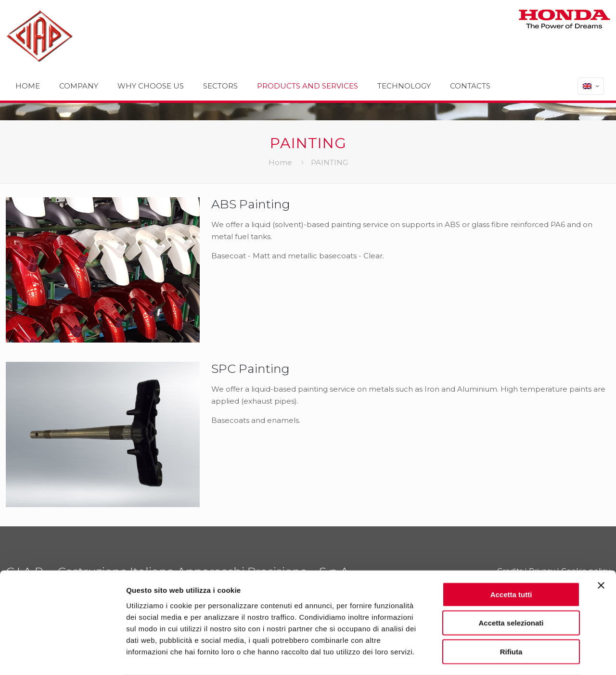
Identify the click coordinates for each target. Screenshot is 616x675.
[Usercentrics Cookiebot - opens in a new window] (62, 656)
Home (280, 162)
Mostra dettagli (506, 656)
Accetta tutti (511, 556)
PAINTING (329, 162)
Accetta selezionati (511, 585)
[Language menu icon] (591, 86)
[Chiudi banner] (601, 547)
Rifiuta (511, 613)
